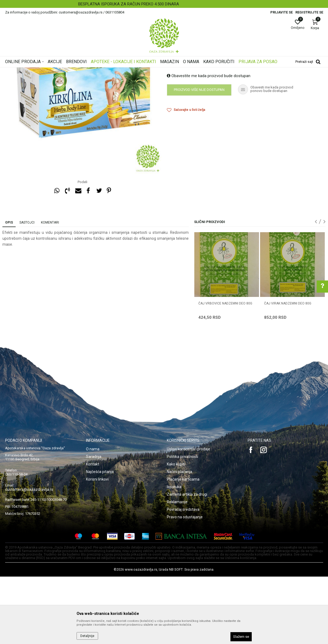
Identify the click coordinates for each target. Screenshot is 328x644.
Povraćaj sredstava (183, 577)
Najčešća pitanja (100, 539)
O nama (93, 516)
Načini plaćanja (179, 539)
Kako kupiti (176, 532)
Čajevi (105, 71)
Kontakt (93, 532)
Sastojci (27, 290)
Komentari (50, 290)
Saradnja (94, 524)
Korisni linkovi (97, 547)
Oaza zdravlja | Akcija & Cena (27, 71)
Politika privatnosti (182, 524)
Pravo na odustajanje (185, 584)
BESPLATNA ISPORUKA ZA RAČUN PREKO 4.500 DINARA (164, 4)
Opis (9, 290)
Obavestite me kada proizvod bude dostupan (209, 143)
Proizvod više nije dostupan (199, 157)
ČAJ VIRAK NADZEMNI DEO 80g (288, 371)
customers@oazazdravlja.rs (29, 557)
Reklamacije (177, 569)
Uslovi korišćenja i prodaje (189, 516)
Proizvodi (60, 71)
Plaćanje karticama (183, 547)
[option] (164, 4)
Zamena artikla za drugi (187, 562)
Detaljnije (87, 636)
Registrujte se (309, 12)
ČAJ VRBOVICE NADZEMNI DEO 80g (225, 371)
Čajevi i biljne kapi (84, 71)
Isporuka (174, 554)
